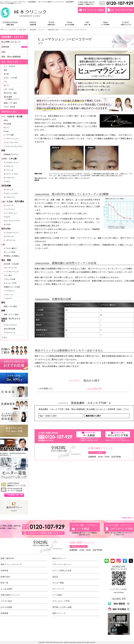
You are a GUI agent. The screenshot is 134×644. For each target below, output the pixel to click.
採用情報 (4, 613)
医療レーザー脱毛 (10, 103)
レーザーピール (9, 240)
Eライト (7, 128)
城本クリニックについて (11, 564)
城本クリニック (59, 613)
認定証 (55, 577)
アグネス (7, 182)
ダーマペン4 (8, 170)
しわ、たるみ (9, 89)
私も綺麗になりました (96, 409)
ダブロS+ (7, 225)
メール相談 (57, 595)
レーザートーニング (11, 139)
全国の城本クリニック (10, 595)
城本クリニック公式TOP (8, 30)
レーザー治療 (9, 135)
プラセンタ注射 (9, 279)
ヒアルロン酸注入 (10, 248)
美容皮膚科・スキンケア (37, 30)
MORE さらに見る (79, 546)
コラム (126, 409)
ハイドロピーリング (11, 272)
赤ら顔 (6, 74)
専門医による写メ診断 (62, 607)
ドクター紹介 (6, 601)
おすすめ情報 (70, 24)
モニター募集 (58, 583)
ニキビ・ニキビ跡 (10, 78)
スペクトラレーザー (11, 143)
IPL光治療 (7, 124)
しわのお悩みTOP (94, 388)
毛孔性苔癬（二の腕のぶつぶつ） (12, 98)
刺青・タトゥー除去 (11, 315)
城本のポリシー (59, 558)
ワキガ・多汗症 (9, 107)
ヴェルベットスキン (11, 174)
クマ (5, 82)
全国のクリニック (125, 24)
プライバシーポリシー (62, 564)
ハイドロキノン (9, 291)
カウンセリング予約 (61, 601)
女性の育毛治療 (9, 329)
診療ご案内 (12, 24)
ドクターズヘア (9, 333)
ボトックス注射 (9, 252)
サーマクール (9, 205)
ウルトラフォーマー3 (12, 221)
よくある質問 (106, 24)
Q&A (119, 409)
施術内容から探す (54, 30)
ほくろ (6, 85)
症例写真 (33, 24)
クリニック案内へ (97, 453)
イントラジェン (9, 209)
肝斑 (5, 70)
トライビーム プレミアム (13, 146)
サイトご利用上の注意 (62, 571)
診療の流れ (52, 24)
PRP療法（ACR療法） (12, 256)
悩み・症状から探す (48, 416)
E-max (6, 131)
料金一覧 (87, 24)
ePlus (6, 120)
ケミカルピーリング (11, 162)
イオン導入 (8, 275)
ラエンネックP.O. (10, 283)
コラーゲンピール (10, 268)
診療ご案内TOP (7, 558)
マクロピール (9, 166)
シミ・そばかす (9, 66)
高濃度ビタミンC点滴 (12, 287)
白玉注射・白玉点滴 (11, 264)
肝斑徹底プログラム (11, 154)
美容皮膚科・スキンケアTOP (91, 403)
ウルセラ (7, 217)
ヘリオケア (8, 298)
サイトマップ (58, 589)
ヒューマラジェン (10, 213)
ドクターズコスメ (10, 325)
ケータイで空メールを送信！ (119, 589)
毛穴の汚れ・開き (10, 93)
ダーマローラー (9, 178)
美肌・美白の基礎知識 (75, 409)
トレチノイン (9, 295)
